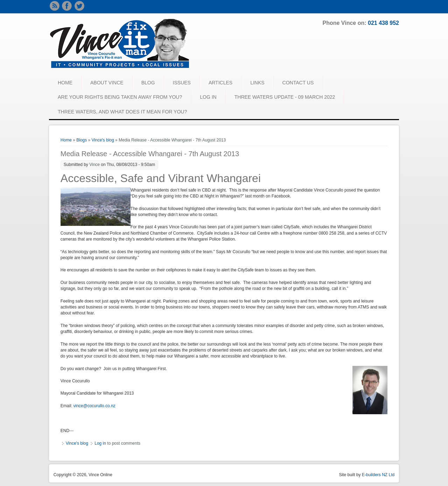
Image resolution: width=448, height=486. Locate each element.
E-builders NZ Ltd (378, 475)
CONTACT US (298, 83)
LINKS (257, 83)
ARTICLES (220, 83)
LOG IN (208, 97)
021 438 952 (383, 23)
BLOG (148, 83)
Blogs (82, 140)
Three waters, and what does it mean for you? (122, 112)
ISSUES (182, 83)
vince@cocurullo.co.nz (94, 406)
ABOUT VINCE (107, 83)
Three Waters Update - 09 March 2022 (285, 97)
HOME (65, 83)
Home (66, 140)
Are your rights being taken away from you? (120, 97)
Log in (100, 443)
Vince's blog (103, 140)
